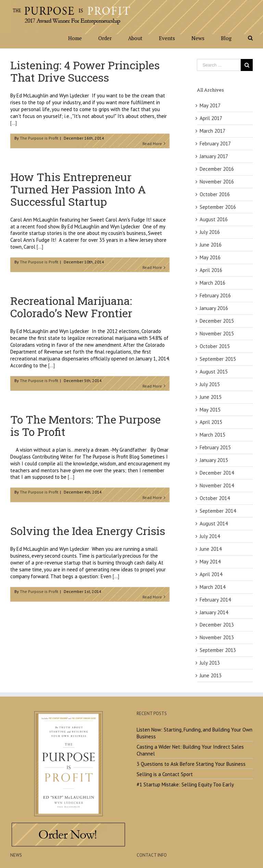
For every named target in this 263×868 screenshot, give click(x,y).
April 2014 (211, 574)
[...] (14, 123)
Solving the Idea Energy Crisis (88, 531)
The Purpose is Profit (39, 138)
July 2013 (210, 663)
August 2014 (214, 524)
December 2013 (217, 625)
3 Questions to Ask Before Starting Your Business (191, 764)
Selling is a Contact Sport (165, 774)
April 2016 (211, 270)
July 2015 (210, 384)
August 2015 (214, 372)
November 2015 (217, 334)
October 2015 (215, 346)
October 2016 (215, 194)
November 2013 (217, 637)
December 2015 (217, 321)
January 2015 (214, 460)
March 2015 (212, 435)
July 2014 (210, 536)
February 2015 (215, 447)
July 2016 (210, 232)
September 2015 (218, 359)
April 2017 (211, 118)
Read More (152, 144)
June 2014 (211, 549)
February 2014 (215, 600)
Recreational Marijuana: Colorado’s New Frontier (71, 307)
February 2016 (215, 295)
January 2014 (214, 612)
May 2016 (210, 257)
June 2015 (211, 397)
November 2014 (217, 485)
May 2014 (210, 562)
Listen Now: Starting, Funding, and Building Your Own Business (195, 733)
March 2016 (212, 283)
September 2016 (218, 207)
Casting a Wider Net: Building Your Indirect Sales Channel (190, 750)
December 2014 (217, 473)
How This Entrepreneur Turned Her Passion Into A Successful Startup (78, 189)
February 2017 (215, 144)
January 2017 (214, 156)
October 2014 (215, 498)
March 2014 (212, 587)
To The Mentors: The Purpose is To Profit (85, 425)
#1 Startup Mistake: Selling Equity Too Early (185, 784)
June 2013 (211, 675)
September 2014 (218, 511)
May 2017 (210, 105)
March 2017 (212, 131)
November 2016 (217, 182)
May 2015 (210, 410)
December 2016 (217, 169)
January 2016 (214, 308)
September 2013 (218, 650)
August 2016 (214, 219)
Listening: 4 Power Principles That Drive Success (85, 71)
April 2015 (211, 422)
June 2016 (211, 245)
